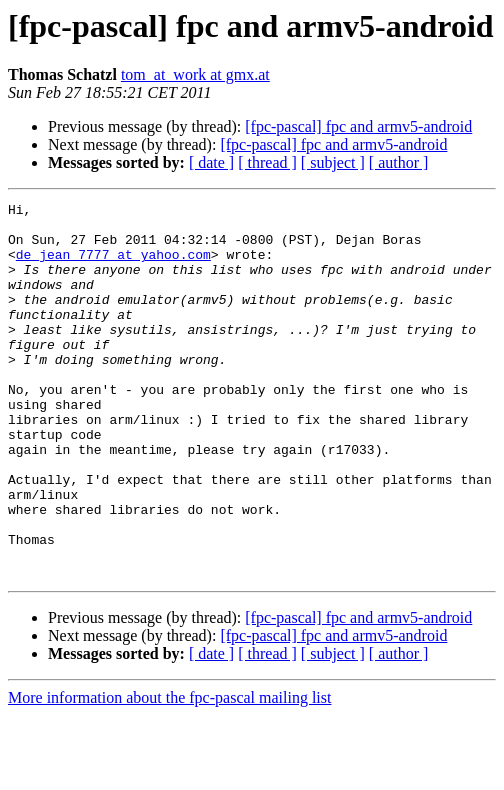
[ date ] (211, 162)
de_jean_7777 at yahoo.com (113, 266)
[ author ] (399, 162)
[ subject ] (333, 162)
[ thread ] (267, 162)
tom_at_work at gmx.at (195, 74)
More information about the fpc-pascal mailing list (169, 772)
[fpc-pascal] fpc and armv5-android (358, 126)
